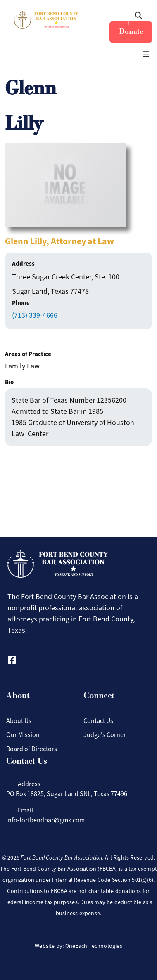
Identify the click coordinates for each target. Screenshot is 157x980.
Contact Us (98, 721)
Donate (131, 32)
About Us (19, 721)
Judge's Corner (105, 735)
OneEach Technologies (94, 946)
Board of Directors (32, 749)
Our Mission (23, 735)
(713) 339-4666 (35, 315)
